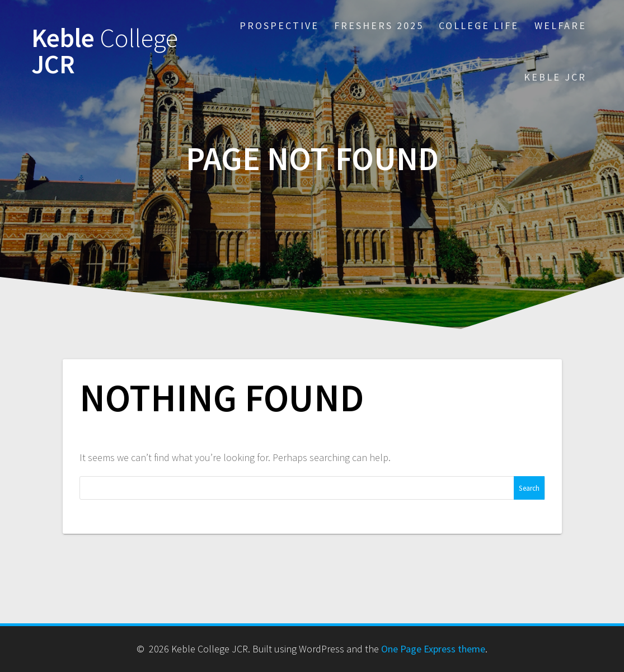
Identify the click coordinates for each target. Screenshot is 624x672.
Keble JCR (105, 51)
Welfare (560, 25)
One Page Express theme (433, 649)
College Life (479, 25)
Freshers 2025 (379, 25)
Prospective (279, 25)
